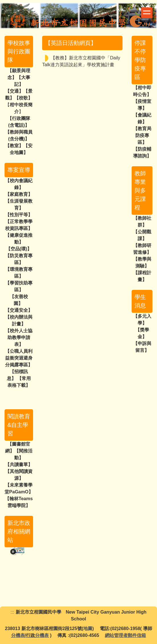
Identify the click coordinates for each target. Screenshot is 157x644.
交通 (14, 91)
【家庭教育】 (19, 194)
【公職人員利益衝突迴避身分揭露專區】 (19, 358)
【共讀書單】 (19, 465)
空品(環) (19, 249)
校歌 (23, 98)
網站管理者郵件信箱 (125, 635)
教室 (14, 146)
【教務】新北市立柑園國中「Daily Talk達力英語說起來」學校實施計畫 (81, 61)
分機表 (18, 635)
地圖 (88, 629)
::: (80, 6)
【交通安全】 (19, 310)
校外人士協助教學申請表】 (20, 337)
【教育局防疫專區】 (142, 135)
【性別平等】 (19, 215)
